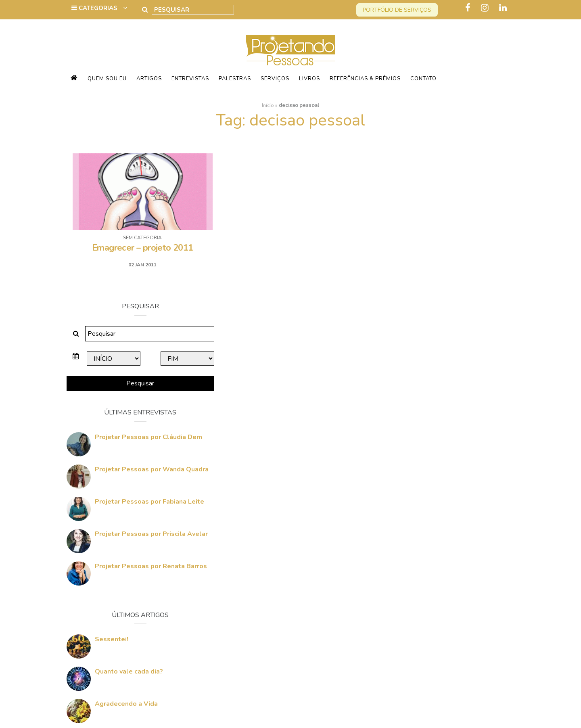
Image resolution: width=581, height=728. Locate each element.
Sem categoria (140, 238)
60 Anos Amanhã (428, 588)
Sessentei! (418, 492)
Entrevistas (190, 79)
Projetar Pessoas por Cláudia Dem (455, 289)
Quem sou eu (107, 79)
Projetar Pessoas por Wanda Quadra (446, 326)
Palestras (235, 79)
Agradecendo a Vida (433, 556)
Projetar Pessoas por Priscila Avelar (458, 386)
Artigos (149, 79)
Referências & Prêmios (365, 79)
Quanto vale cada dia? (436, 524)
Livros (309, 79)
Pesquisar (444, 236)
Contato (423, 79)
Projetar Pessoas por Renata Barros (458, 418)
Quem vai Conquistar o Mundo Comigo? (447, 625)
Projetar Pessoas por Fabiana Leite (456, 354)
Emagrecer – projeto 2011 (140, 248)
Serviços (275, 79)
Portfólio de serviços (397, 10)
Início (268, 105)
